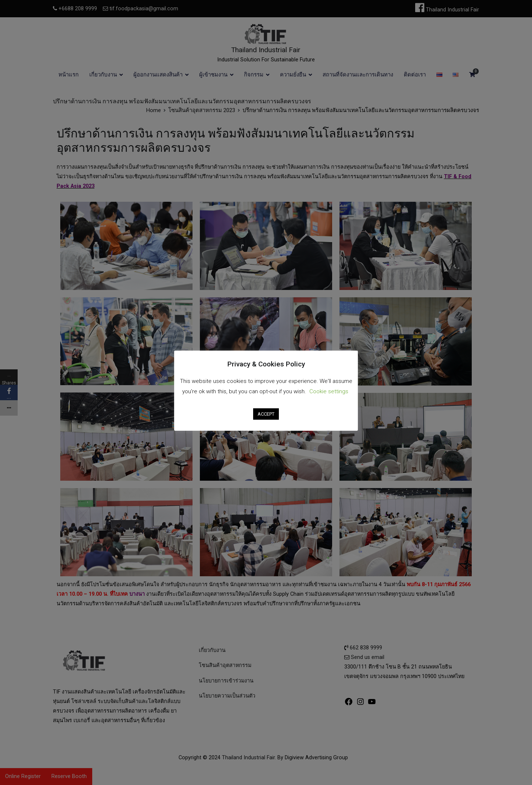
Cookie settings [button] (329, 391)
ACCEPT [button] (266, 414)
